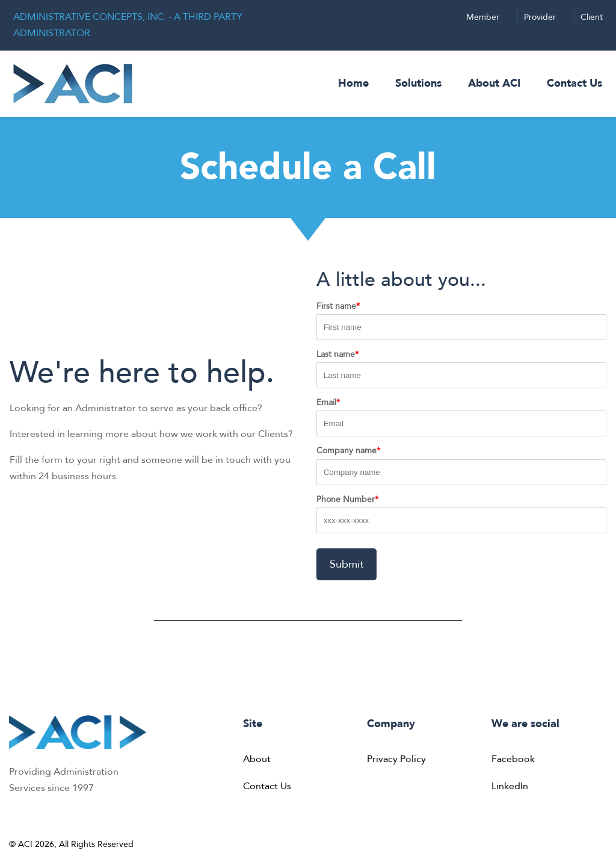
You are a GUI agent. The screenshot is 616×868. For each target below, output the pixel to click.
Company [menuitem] (391, 724)
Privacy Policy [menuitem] (396, 759)
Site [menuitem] (253, 724)
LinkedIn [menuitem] (510, 786)
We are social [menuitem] (525, 724)
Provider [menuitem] (540, 17)
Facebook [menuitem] (513, 759)
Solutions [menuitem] (418, 83)
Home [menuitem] (353, 83)
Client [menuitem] (592, 17)
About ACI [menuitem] (494, 83)
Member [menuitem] (483, 17)
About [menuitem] (257, 759)
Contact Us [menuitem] (574, 83)
